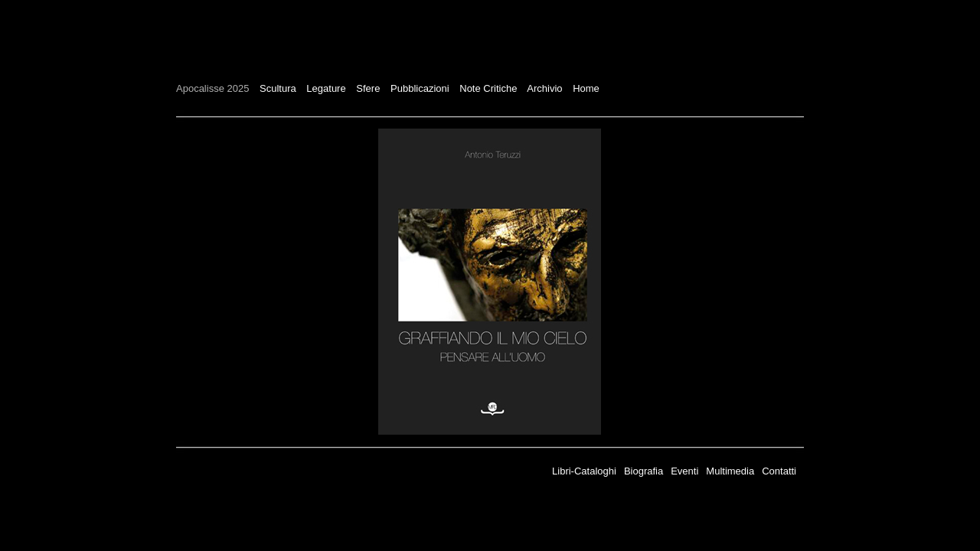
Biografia (644, 471)
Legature (326, 88)
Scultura (278, 88)
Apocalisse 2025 (212, 88)
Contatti (779, 471)
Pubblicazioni (420, 88)
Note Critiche (488, 88)
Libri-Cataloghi (584, 471)
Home (586, 88)
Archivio (544, 88)
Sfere (368, 88)
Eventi (684, 471)
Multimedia (730, 471)
